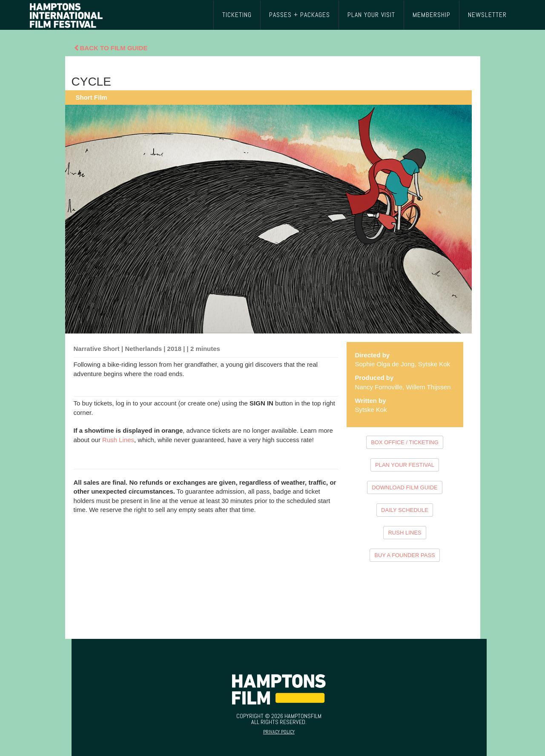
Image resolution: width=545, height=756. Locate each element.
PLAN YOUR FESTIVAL (405, 465)
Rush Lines (118, 440)
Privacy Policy (279, 732)
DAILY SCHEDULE (405, 510)
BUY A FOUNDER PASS (405, 555)
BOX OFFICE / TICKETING (405, 442)
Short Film (92, 97)
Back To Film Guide (111, 48)
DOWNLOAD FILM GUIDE (405, 487)
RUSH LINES (404, 533)
